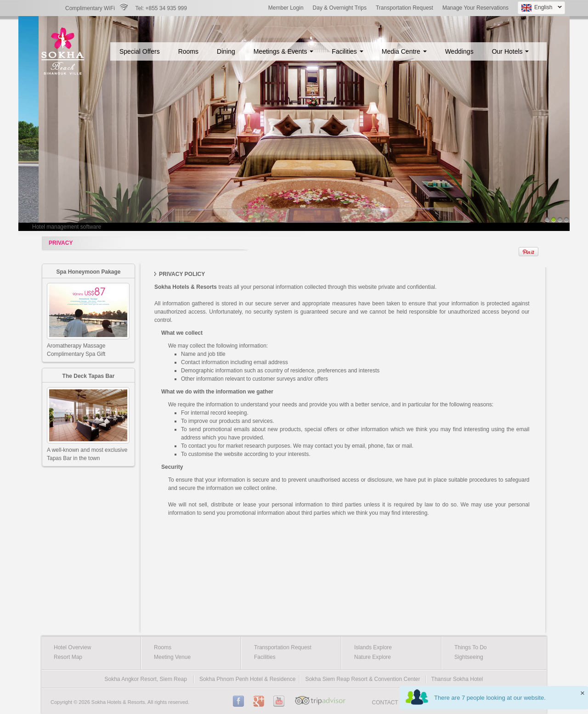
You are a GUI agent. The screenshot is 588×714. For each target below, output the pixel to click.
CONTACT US (390, 703)
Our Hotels (511, 51)
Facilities (347, 51)
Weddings (459, 51)
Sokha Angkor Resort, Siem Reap (146, 679)
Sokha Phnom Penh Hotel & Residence (247, 679)
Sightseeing (469, 657)
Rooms (188, 51)
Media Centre (404, 51)
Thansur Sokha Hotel (457, 679)
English (540, 8)
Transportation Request (404, 8)
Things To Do (470, 647)
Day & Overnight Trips (340, 8)
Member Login (286, 8)
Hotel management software (67, 227)
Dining (226, 51)
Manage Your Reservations (475, 8)
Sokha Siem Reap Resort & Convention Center (362, 679)
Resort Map (68, 657)
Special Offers (140, 51)
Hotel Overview (72, 647)
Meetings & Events (284, 51)
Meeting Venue (172, 657)
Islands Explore (373, 647)
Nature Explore (373, 657)
